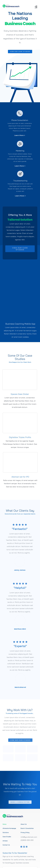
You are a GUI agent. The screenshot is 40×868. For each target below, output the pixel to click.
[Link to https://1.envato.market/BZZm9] (21, 847)
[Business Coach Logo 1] (11, 5)
